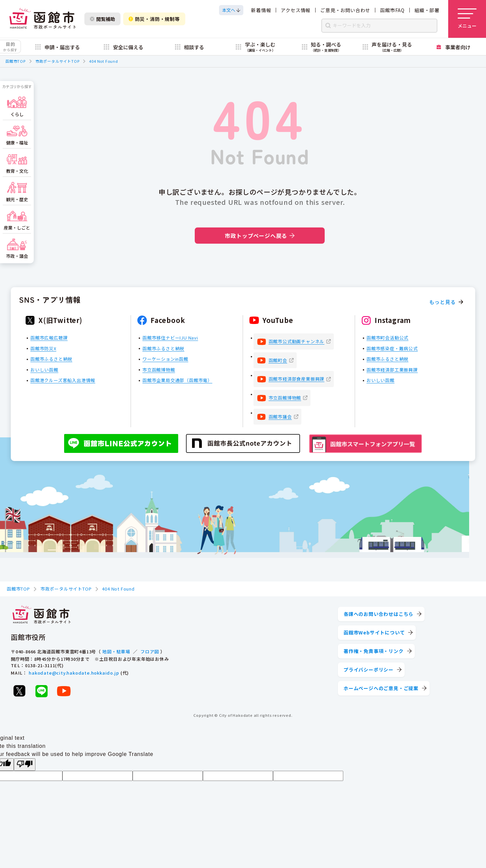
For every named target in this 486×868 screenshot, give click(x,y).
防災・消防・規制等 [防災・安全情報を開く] (154, 19)
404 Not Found (103, 61)
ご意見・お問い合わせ (345, 10)
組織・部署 (427, 10)
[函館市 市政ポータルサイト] (43, 19)
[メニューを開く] (467, 19)
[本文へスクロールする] (231, 10)
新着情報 (261, 10)
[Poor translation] (25, 765)
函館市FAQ (392, 10)
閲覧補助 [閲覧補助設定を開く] (102, 19)
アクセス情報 (296, 10)
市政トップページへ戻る (260, 236)
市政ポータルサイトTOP (58, 61)
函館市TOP (16, 61)
